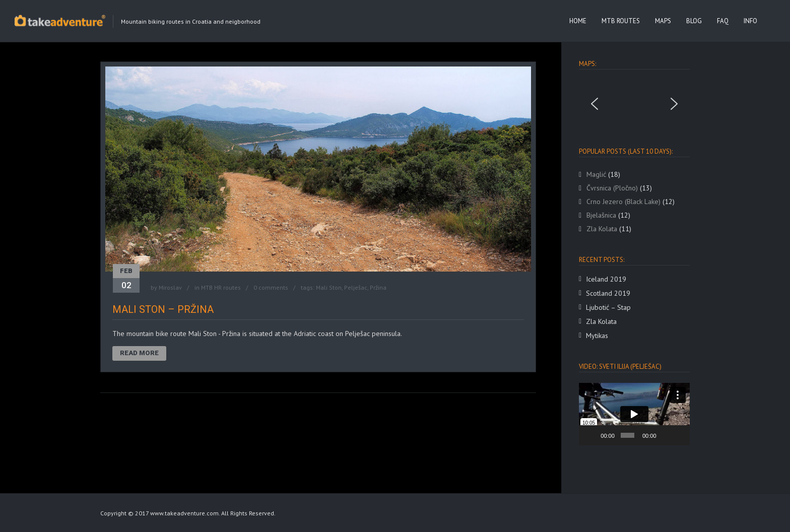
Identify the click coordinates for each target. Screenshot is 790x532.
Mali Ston (329, 287)
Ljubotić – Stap (608, 307)
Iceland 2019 (606, 279)
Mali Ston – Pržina (163, 309)
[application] (634, 414)
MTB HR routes (221, 287)
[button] (595, 104)
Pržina (378, 287)
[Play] (592, 435)
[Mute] (665, 435)
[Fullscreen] (679, 435)
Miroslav (170, 287)
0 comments (271, 287)
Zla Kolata (601, 321)
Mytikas (597, 336)
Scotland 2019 (608, 293)
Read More (139, 353)
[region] (634, 104)
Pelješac (356, 287)
